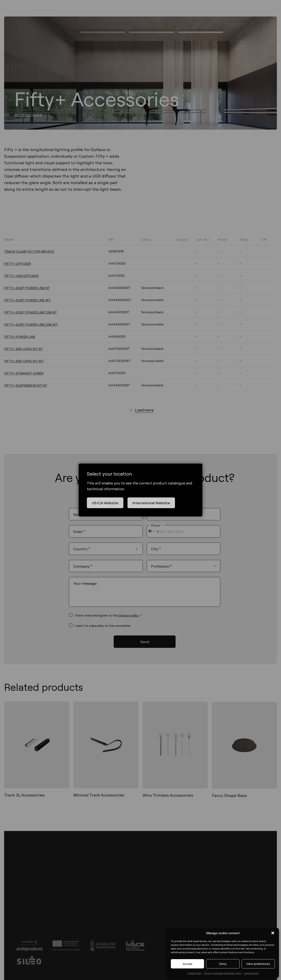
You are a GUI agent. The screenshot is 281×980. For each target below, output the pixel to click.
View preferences (258, 964)
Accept (188, 964)
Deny (223, 964)
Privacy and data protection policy (223, 973)
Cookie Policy (195, 973)
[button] (273, 933)
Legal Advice (251, 973)
